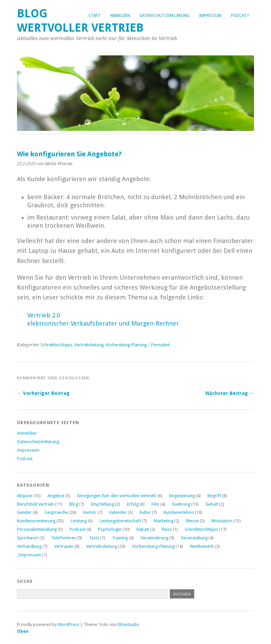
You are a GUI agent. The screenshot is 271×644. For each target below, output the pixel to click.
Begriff (214, 496)
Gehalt (212, 504)
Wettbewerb (202, 546)
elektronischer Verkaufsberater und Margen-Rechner (103, 323)
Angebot (56, 496)
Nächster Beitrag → (230, 393)
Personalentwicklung (37, 529)
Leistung (79, 521)
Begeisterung (182, 496)
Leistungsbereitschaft (120, 521)
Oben (23, 631)
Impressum (210, 16)
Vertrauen (64, 546)
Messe (192, 521)
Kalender (118, 512)
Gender (24, 512)
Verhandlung (29, 546)
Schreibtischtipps (56, 345)
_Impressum (29, 555)
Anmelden (120, 16)
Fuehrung (181, 504)
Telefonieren (64, 538)
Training (120, 538)
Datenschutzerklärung (165, 16)
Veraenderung (154, 538)
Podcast (240, 16)
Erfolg (133, 504)
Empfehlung (103, 504)
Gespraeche (56, 512)
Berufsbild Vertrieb (35, 504)
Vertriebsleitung (89, 345)
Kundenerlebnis (179, 512)
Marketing (164, 521)
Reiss (167, 529)
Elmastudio (129, 624)
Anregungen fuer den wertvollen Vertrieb (117, 496)
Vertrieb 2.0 (44, 315)
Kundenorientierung (36, 521)
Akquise (25, 496)
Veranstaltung (194, 538)
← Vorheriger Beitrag (43, 393)
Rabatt (143, 529)
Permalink (160, 345)
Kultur (145, 512)
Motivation (222, 521)
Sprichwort (28, 538)
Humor (90, 512)
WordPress (68, 624)
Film (155, 504)
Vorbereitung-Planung (126, 345)
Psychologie (110, 529)
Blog (74, 504)
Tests (94, 538)
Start (94, 16)
